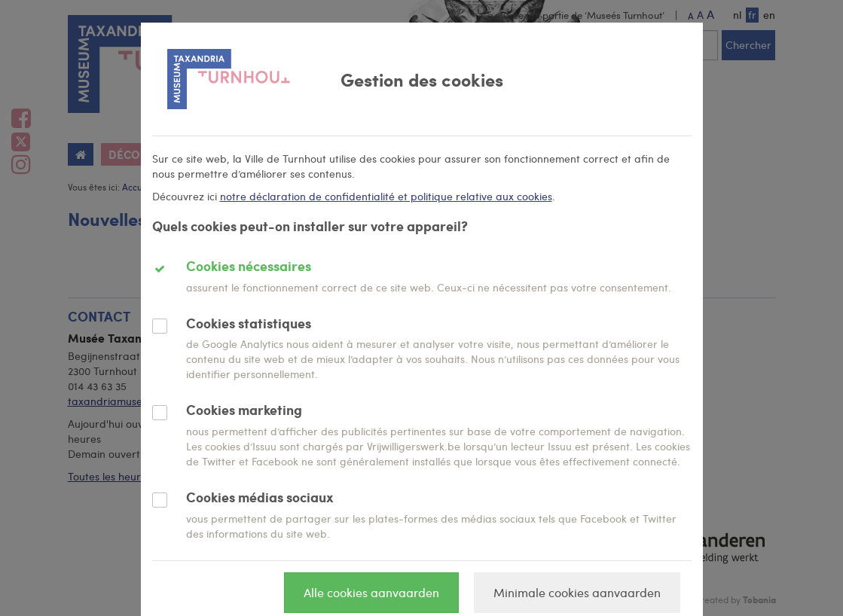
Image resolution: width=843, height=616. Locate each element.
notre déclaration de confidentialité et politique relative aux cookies (386, 196)
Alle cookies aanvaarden (371, 592)
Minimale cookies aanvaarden (577, 592)
